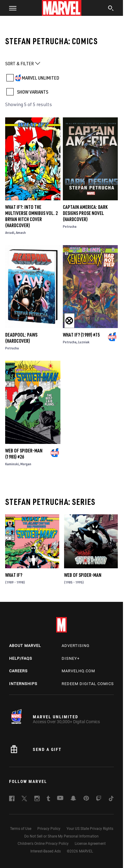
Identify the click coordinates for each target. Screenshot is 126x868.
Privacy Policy (49, 829)
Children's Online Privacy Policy (43, 844)
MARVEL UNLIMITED (41, 78)
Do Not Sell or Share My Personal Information (61, 836)
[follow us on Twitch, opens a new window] (99, 799)
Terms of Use (21, 829)
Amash (21, 232)
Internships (23, 684)
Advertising (76, 646)
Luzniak (84, 342)
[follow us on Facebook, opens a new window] (12, 799)
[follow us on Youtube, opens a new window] (60, 798)
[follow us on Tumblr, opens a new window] (48, 799)
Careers (18, 671)
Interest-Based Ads (46, 851)
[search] (111, 9)
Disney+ (71, 658)
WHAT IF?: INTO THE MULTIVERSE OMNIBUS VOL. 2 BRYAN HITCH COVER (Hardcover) (31, 216)
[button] (10, 8)
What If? (14, 575)
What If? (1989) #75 (81, 335)
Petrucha (70, 226)
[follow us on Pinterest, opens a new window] (86, 799)
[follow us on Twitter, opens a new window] (24, 799)
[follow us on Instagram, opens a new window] (37, 799)
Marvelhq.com (78, 671)
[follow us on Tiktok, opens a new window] (111, 799)
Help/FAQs (21, 658)
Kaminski (12, 464)
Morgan (26, 464)
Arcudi (10, 232)
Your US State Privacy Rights (90, 829)
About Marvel (25, 646)
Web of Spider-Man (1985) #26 (24, 454)
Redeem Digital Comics (88, 684)
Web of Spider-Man (83, 575)
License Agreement (90, 844)
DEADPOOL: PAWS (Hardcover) (21, 338)
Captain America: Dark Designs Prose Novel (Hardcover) (85, 213)
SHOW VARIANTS (33, 92)
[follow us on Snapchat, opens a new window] (73, 799)
